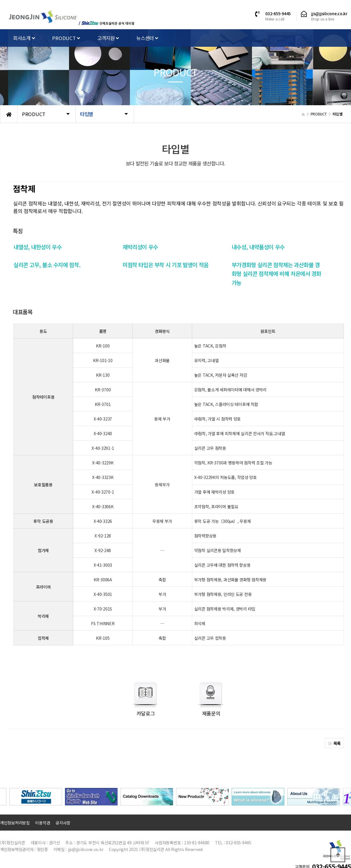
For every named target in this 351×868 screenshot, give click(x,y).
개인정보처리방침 (15, 823)
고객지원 (108, 38)
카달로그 (146, 713)
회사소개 (24, 38)
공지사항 (63, 823)
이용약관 (43, 823)
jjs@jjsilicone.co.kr (329, 13)
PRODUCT (66, 38)
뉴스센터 (147, 38)
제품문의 (211, 713)
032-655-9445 (278, 13)
